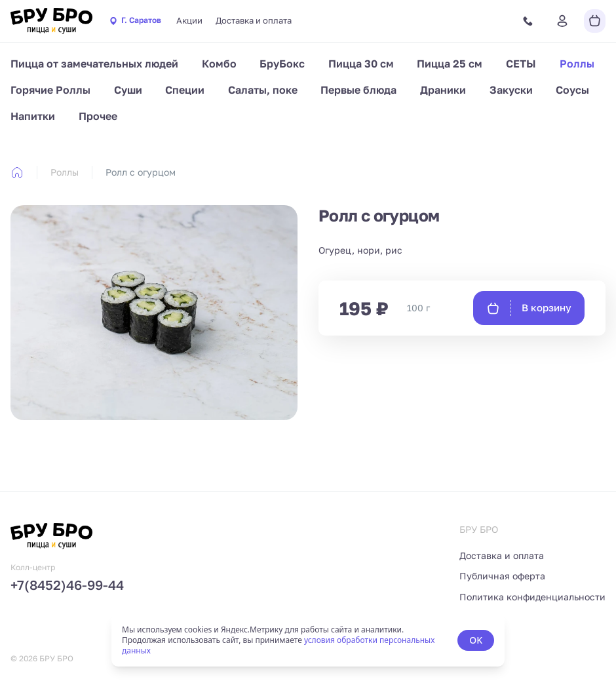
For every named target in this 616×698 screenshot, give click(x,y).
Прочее (98, 116)
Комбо (219, 64)
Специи (185, 90)
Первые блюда (358, 90)
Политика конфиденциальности (532, 597)
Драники (443, 90)
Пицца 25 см (450, 64)
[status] (308, 640)
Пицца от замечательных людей (94, 64)
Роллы (577, 64)
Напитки (33, 116)
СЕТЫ (521, 64)
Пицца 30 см (361, 64)
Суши (128, 90)
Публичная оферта (502, 576)
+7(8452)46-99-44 (67, 585)
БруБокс (282, 64)
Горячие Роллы (50, 90)
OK (476, 640)
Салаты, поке (263, 90)
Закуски (511, 90)
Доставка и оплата (254, 20)
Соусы (572, 90)
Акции (189, 20)
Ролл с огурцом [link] (141, 172)
